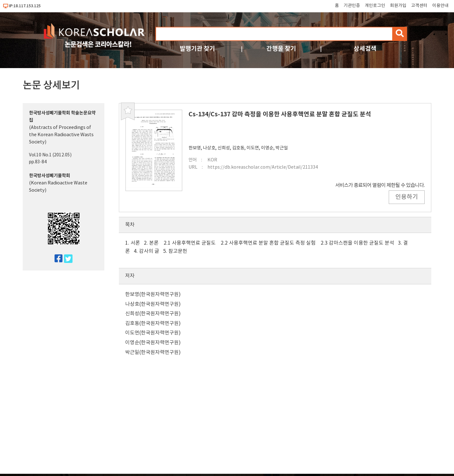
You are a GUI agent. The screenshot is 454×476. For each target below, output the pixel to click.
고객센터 (419, 6)
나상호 (209, 148)
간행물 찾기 (281, 49)
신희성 (224, 148)
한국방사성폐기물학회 (49, 176)
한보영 (195, 148)
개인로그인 (375, 6)
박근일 (282, 148)
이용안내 (440, 6)
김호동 (238, 148)
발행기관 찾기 (197, 49)
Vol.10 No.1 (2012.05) (50, 155)
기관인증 (352, 6)
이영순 (267, 148)
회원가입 (398, 6)
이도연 (253, 148)
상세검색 (365, 49)
